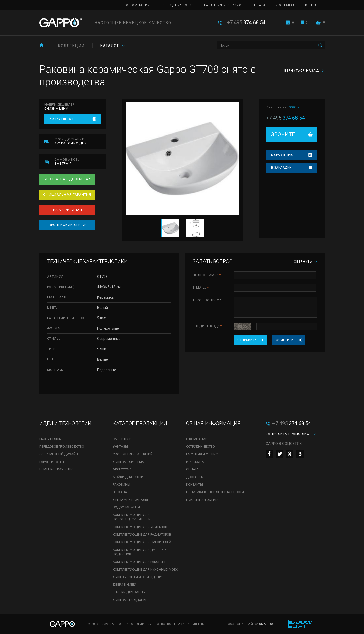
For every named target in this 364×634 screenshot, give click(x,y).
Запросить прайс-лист (289, 434)
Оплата (259, 5)
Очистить (285, 340)
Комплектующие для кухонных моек (145, 569)
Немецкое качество (56, 469)
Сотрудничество (177, 5)
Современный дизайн (59, 454)
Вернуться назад (302, 70)
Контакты (315, 5)
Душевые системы (129, 462)
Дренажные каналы (130, 500)
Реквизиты (195, 462)
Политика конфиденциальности (215, 492)
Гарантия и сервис (223, 5)
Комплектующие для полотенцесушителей (132, 517)
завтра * (80, 161)
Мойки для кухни (128, 477)
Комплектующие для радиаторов (142, 535)
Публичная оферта (202, 500)
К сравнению (282, 155)
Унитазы (120, 447)
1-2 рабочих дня (80, 141)
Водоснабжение (127, 507)
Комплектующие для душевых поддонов (140, 552)
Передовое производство (62, 447)
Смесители (122, 439)
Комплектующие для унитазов (140, 527)
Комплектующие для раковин (139, 562)
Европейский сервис (67, 225)
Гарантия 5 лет (52, 462)
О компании (138, 5)
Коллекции (71, 46)
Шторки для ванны (129, 592)
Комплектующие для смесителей (142, 542)
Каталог (110, 46)
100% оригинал (67, 210)
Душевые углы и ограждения (138, 577)
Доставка (285, 5)
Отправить (247, 340)
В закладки (281, 167)
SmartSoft (269, 624)
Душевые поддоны (129, 600)
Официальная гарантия (67, 195)
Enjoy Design (50, 439)
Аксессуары (123, 469)
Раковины (121, 484)
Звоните (283, 134)
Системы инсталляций (133, 454)
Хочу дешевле (62, 119)
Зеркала (120, 492)
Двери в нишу (124, 585)
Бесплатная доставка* (67, 179)
